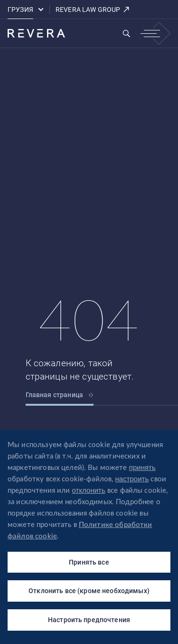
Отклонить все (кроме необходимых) (89, 591)
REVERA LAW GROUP (93, 10)
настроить (132, 479)
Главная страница (60, 395)
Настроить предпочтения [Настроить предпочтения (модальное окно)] (89, 620)
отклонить (89, 490)
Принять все (89, 562)
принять (142, 467)
